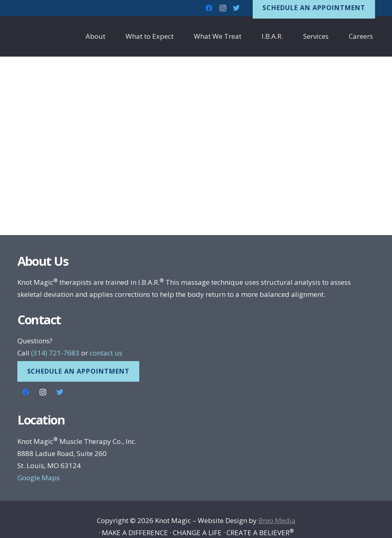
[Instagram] (43, 392)
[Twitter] (60, 392)
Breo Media (277, 520)
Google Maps (39, 478)
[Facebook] (26, 392)
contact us (106, 353)
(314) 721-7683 (55, 353)
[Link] (46, 36)
